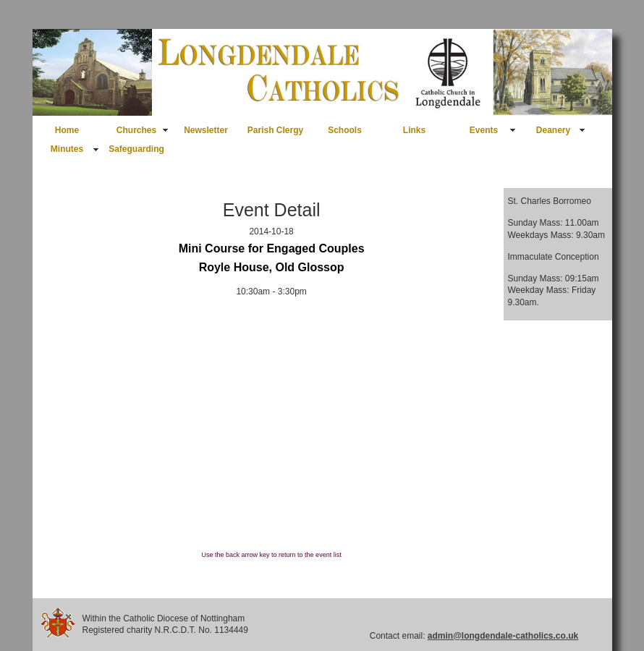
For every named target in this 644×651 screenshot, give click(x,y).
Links (414, 130)
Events (484, 130)
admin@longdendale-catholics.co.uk (503, 636)
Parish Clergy (275, 130)
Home (67, 130)
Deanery (553, 130)
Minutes (67, 149)
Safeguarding (136, 149)
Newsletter (206, 130)
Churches (136, 130)
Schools (345, 130)
